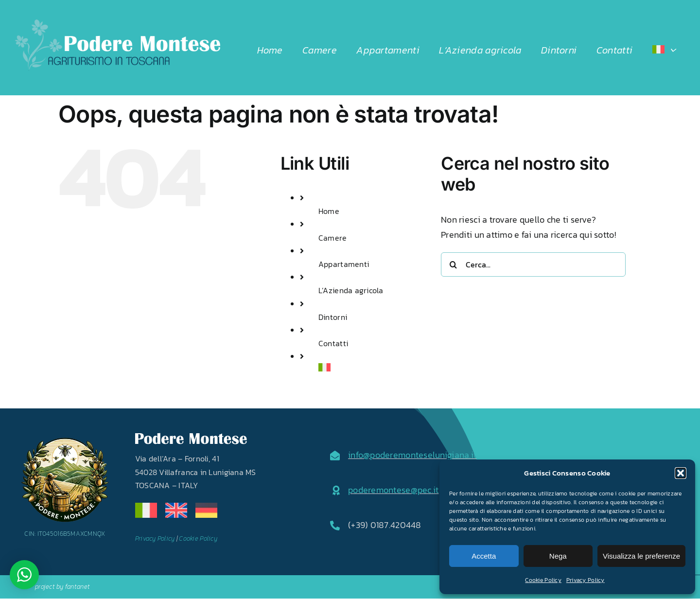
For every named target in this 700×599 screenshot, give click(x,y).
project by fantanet (62, 587)
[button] (681, 473)
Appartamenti (344, 264)
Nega (558, 556)
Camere (333, 238)
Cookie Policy (543, 580)
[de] (206, 507)
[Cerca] (453, 264)
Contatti (333, 343)
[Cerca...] (533, 264)
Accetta (484, 556)
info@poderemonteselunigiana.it (412, 455)
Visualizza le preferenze (641, 556)
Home (329, 211)
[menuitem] (664, 50)
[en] (176, 507)
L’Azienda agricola (351, 290)
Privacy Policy (586, 580)
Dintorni (333, 317)
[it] (146, 507)
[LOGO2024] (117, 24)
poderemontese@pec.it (393, 490)
